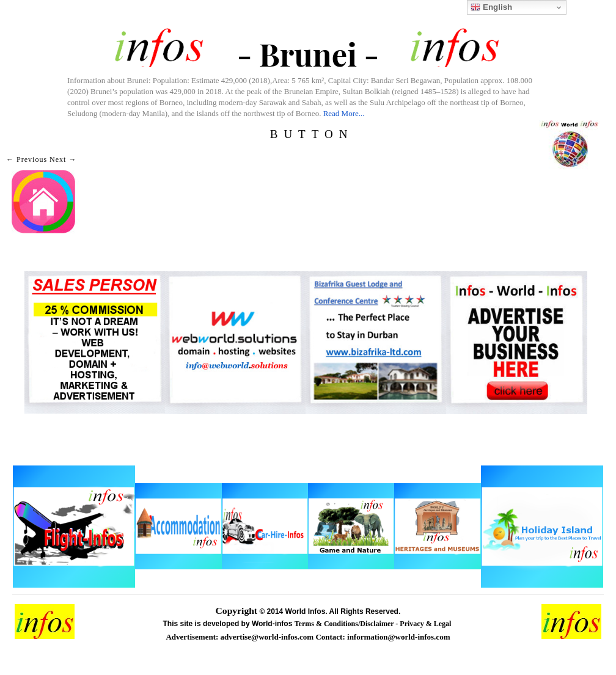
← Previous (27, 159)
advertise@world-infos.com (268, 637)
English (491, 7)
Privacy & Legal (426, 624)
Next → (63, 159)
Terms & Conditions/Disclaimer (345, 624)
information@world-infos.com (398, 637)
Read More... (344, 113)
